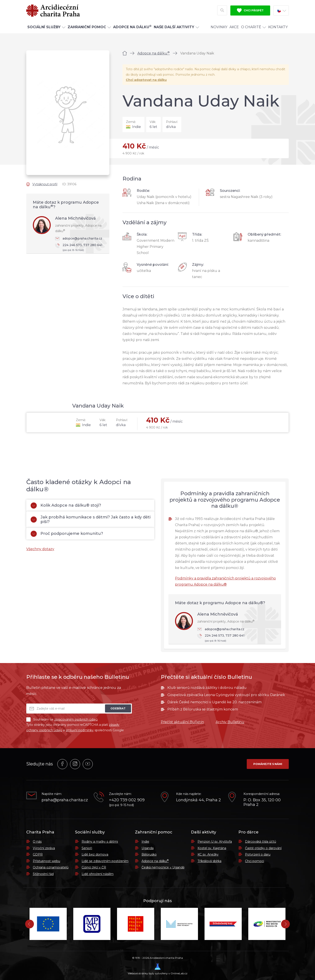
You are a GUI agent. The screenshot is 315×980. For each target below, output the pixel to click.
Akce (234, 27)
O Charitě (254, 27)
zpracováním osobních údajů (76, 719)
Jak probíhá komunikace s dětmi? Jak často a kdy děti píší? (91, 520)
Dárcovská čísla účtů (261, 842)
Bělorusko (149, 854)
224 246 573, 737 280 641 (80, 248)
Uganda (148, 848)
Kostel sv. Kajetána (212, 848)
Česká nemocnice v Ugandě (163, 867)
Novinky (219, 27)
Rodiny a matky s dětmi (100, 842)
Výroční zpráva (44, 848)
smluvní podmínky (80, 730)
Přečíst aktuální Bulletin (182, 722)
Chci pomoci (255, 861)
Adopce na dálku (154, 53)
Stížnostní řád (43, 874)
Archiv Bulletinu (230, 722)
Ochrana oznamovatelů (51, 867)
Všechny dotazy (40, 549)
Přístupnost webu (46, 861)
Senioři (87, 848)
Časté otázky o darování (263, 848)
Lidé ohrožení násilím (98, 874)
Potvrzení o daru (258, 854)
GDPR (38, 854)
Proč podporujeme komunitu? (67, 534)
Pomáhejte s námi (268, 764)
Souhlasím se (62, 719)
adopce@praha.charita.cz (79, 238)
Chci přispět (250, 10)
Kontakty (278, 27)
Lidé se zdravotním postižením (105, 861)
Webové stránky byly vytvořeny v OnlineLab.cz (158, 969)
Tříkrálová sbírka (209, 861)
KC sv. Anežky (208, 854)
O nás (37, 842)
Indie (145, 842)
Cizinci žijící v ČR (94, 867)
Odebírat (118, 708)
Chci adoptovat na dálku (146, 80)
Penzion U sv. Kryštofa (215, 842)
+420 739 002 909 (127, 800)
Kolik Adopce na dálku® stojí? (66, 506)
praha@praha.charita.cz (64, 800)
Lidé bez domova (95, 854)
